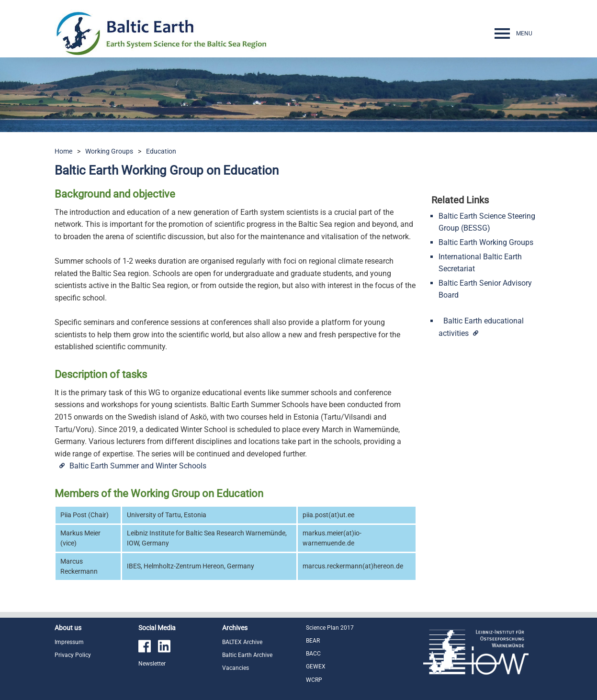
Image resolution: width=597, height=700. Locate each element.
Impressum (69, 642)
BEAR (313, 641)
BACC (313, 654)
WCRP (314, 680)
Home (63, 151)
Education (161, 151)
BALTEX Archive (242, 642)
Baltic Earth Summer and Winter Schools (138, 466)
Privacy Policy (73, 655)
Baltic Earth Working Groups (486, 242)
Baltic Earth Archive (247, 655)
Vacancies (236, 668)
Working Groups (109, 151)
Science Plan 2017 (330, 628)
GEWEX (316, 667)
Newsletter (152, 664)
